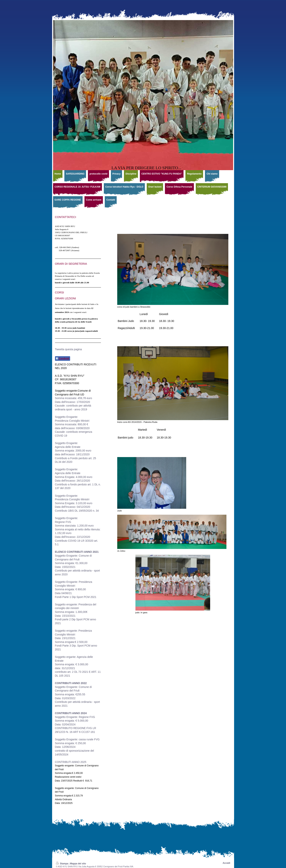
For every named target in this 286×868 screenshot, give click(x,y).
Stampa (62, 864)
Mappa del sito (78, 864)
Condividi (63, 358)
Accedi (226, 863)
